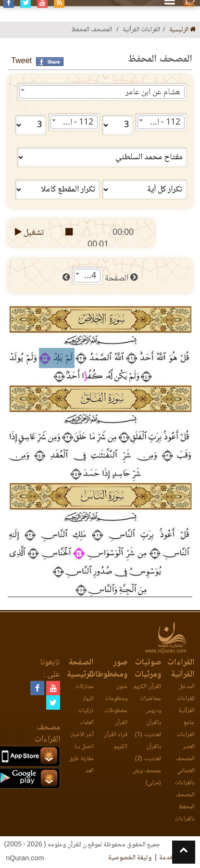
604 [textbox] (89, 276)
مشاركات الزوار (84, 693)
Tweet (21, 61)
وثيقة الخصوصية (130, 858)
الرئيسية (183, 30)
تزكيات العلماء (86, 717)
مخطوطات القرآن (116, 717)
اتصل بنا (84, 747)
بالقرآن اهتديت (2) (148, 753)
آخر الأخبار (82, 735)
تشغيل (29, 233)
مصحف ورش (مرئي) (147, 777)
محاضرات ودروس (150, 705)
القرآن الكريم (147, 687)
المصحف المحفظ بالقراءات (185, 807)
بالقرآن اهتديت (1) (148, 729)
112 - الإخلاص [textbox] (159, 123)
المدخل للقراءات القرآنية (186, 699)
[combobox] (102, 92)
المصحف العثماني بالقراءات (185, 771)
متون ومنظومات (116, 693)
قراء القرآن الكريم (115, 741)
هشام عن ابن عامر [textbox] (153, 92)
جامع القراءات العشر (186, 735)
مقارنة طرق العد (81, 765)
